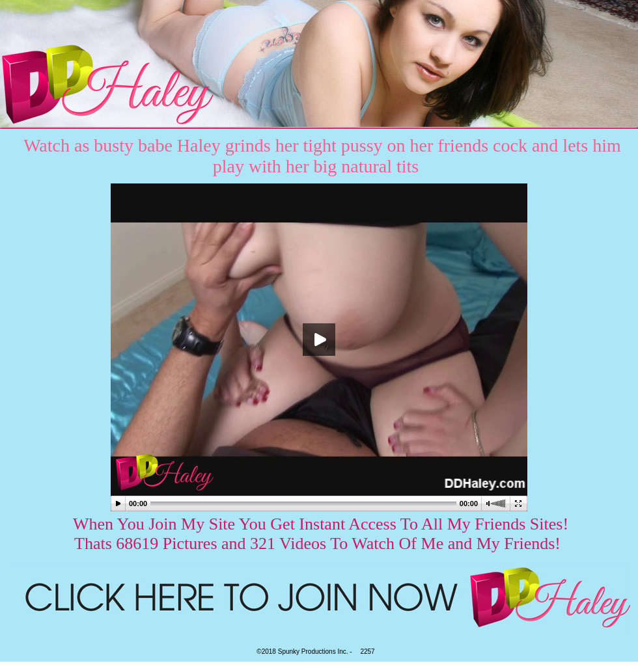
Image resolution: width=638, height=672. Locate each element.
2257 (367, 652)
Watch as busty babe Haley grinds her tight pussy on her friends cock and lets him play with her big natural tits (322, 156)
